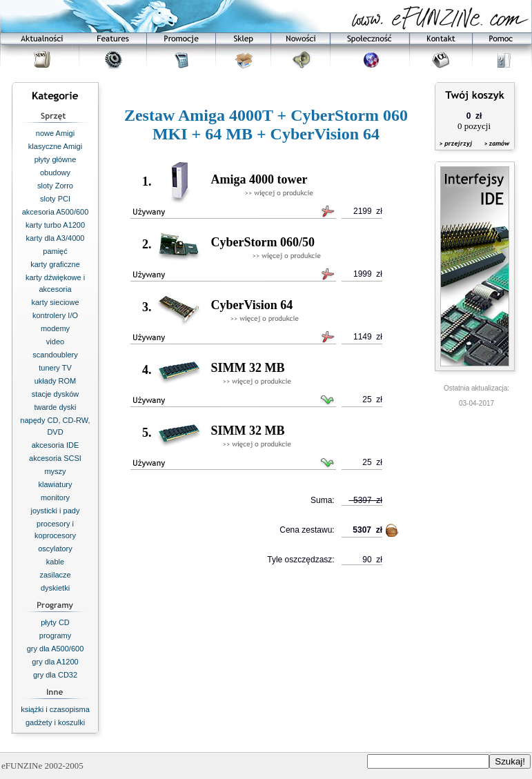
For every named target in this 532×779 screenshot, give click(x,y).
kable (55, 562)
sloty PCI (55, 199)
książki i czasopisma (55, 709)
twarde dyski (55, 407)
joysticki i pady (56, 511)
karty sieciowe (55, 302)
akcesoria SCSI (55, 458)
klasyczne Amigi (55, 146)
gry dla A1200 (55, 662)
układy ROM (56, 381)
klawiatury (56, 484)
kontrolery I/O (55, 315)
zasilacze (55, 575)
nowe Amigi (55, 133)
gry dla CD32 (55, 675)
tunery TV (55, 368)
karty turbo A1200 (55, 225)
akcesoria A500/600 (56, 212)
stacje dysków (55, 394)
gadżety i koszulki (55, 722)
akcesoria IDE (55, 445)
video (55, 342)
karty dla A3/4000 (55, 238)
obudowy (55, 172)
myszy (55, 471)
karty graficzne (55, 264)
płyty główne (56, 159)
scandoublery (55, 355)
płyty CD (55, 622)
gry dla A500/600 (56, 649)
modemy (55, 328)
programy (55, 635)
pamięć (55, 251)
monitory (55, 497)
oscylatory (55, 549)
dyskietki (55, 588)
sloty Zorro (55, 186)
